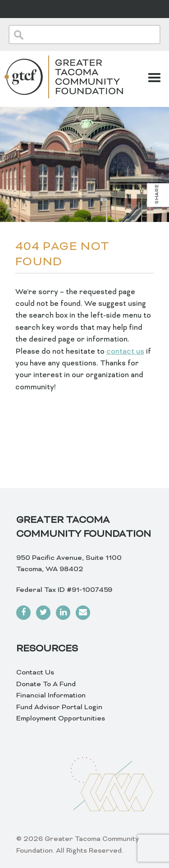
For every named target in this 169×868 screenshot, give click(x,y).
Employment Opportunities (61, 719)
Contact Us (35, 673)
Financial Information (51, 696)
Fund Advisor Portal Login (59, 707)
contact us (125, 352)
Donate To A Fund (46, 684)
